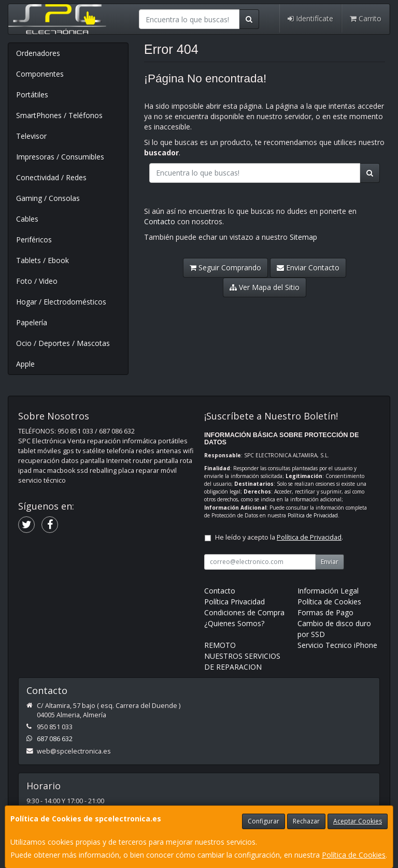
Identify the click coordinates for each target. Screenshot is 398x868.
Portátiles (32, 95)
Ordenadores (38, 53)
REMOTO (220, 645)
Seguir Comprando (225, 267)
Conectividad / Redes (51, 177)
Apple (25, 364)
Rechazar (306, 821)
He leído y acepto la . (279, 537)
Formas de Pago (325, 612)
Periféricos (34, 240)
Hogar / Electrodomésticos (61, 302)
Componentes (40, 74)
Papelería (32, 322)
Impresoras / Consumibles (60, 157)
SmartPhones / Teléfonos (59, 115)
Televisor (31, 136)
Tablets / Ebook (42, 260)
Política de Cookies (354, 855)
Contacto (160, 221)
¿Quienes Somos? (234, 623)
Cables (27, 219)
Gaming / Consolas (48, 198)
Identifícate (310, 18)
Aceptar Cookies (358, 821)
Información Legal (328, 591)
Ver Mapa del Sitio (265, 287)
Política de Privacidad (313, 515)
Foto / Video (37, 281)
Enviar (330, 562)
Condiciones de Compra (244, 612)
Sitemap (303, 237)
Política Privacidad (234, 602)
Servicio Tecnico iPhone (337, 645)
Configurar (264, 821)
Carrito (366, 18)
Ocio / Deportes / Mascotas (63, 343)
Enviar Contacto (308, 267)
